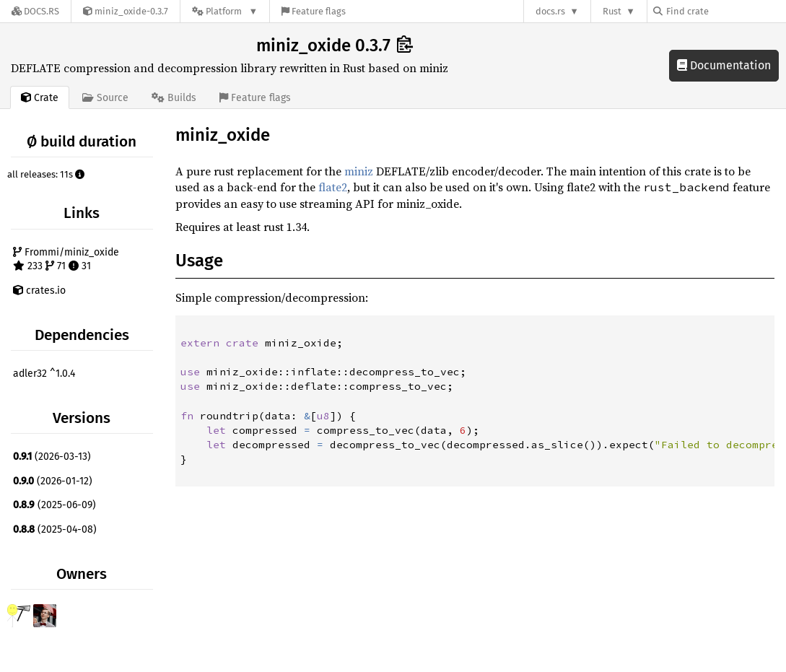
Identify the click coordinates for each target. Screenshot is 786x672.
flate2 (333, 187)
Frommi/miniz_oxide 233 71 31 (66, 259)
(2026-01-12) (53, 481)
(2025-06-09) (54, 505)
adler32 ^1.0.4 (44, 374)
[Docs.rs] (35, 11)
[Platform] (225, 11)
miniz (359, 171)
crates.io (39, 291)
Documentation (724, 65)
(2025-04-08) (55, 529)
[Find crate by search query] (725, 11)
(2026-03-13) (52, 457)
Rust (612, 11)
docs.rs (550, 11)
